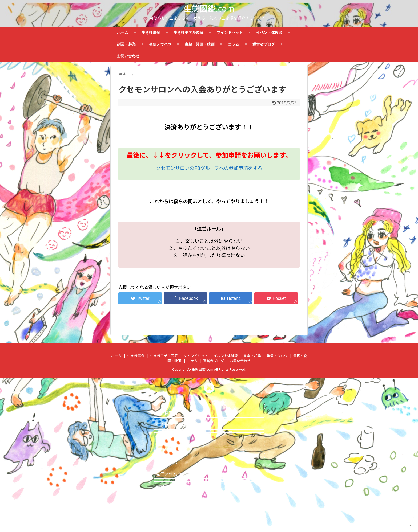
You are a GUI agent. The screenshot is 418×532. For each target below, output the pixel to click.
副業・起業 (126, 44)
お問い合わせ (128, 56)
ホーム (123, 32)
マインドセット (230, 32)
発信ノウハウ (160, 44)
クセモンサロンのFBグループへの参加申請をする (209, 168)
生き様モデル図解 (188, 32)
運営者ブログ (264, 44)
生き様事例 (151, 32)
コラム (234, 44)
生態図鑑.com (209, 8)
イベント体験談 (269, 32)
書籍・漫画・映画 (200, 44)
